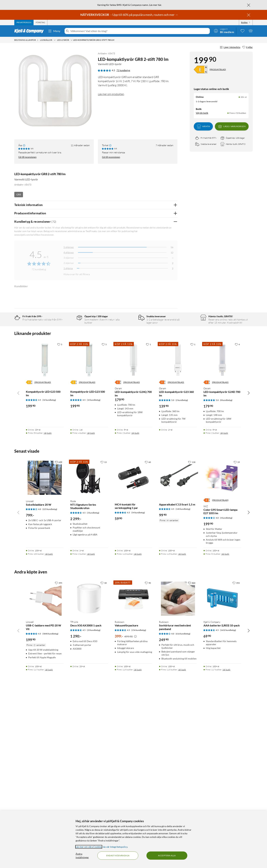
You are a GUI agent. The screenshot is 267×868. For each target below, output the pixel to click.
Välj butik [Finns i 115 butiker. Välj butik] (182, 729)
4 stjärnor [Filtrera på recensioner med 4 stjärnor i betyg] (69, 252)
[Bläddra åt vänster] (18, 568)
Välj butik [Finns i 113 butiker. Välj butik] (138, 729)
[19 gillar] (237, 637)
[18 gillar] (104, 758)
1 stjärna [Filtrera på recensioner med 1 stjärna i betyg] (68, 268)
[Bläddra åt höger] (249, 568)
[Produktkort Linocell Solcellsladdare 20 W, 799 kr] (45, 653)
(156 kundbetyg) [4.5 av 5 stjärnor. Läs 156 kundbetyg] (139, 805)
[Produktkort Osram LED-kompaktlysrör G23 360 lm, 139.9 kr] (178, 535)
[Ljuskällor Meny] (55, 40)
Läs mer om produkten (111, 94)
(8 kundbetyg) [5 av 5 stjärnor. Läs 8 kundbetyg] (226, 575)
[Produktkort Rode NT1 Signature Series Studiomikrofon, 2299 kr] (89, 653)
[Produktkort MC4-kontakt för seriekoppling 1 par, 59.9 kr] (134, 653)
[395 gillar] (58, 758)
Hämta (203, 126)
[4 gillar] (248, 47)
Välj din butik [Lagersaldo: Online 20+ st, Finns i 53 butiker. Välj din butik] (202, 113)
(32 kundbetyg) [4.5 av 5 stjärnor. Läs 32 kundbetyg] (49, 575)
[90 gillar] (148, 758)
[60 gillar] (148, 637)
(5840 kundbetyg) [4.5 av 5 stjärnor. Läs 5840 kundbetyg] (50, 809)
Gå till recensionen (27, 157)
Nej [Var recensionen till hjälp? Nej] (172, 341)
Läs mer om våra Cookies (89, 847)
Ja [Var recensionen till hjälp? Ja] (165, 341)
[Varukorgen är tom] (251, 31)
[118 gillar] (192, 637)
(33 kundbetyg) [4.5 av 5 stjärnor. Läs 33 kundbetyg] (94, 805)
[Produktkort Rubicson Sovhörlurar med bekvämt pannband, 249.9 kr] (178, 774)
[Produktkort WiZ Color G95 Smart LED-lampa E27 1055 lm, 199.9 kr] (222, 653)
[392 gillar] (236, 758)
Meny (54, 31)
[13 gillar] (104, 637)
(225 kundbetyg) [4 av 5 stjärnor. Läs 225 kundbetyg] (50, 684)
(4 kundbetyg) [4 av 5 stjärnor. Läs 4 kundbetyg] (226, 693)
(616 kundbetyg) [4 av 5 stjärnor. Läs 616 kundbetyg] (183, 809)
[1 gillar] (148, 519)
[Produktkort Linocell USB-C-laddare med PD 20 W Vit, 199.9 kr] (45, 774)
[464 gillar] (192, 758)
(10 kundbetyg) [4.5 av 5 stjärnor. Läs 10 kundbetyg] (94, 575)
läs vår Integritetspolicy (115, 847)
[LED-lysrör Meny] (72, 40)
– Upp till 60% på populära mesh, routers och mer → (129, 15)
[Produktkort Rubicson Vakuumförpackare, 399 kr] (134, 774)
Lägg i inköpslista (230, 47)
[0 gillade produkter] (242, 31)
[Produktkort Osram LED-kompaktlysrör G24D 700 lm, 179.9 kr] (222, 535)
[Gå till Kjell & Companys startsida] (30, 31)
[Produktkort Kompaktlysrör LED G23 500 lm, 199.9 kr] (45, 535)
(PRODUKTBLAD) (218, 69)
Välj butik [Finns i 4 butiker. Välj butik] (91, 608)
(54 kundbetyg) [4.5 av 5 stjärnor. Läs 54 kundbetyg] (138, 688)
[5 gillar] (60, 519)
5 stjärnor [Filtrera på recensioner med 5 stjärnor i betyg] (69, 247)
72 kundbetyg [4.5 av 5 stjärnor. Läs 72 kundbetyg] (123, 70)
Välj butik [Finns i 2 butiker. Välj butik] (135, 608)
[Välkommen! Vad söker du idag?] (139, 31)
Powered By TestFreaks (163, 451)
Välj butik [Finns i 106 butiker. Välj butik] (49, 729)
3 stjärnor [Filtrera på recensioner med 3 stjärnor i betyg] (69, 258)
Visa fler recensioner (96, 461)
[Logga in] (224, 31)
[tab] (24, 22)
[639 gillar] (58, 637)
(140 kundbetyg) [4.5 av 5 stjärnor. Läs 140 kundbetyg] (183, 684)
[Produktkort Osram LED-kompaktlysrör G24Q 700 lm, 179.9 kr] (134, 535)
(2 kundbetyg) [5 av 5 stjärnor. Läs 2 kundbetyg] (182, 575)
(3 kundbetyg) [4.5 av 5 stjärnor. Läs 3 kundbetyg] (93, 688)
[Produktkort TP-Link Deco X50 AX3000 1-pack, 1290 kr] (89, 774)
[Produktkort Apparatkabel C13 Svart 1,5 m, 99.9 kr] (178, 653)
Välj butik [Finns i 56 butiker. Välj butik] (48, 608)
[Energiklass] (201, 70)
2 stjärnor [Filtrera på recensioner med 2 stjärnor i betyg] (69, 263)
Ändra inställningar (82, 856)
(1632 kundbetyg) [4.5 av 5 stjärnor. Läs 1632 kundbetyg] (228, 805)
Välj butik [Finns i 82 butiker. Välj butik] (225, 729)
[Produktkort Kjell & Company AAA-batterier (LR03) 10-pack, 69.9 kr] (222, 774)
